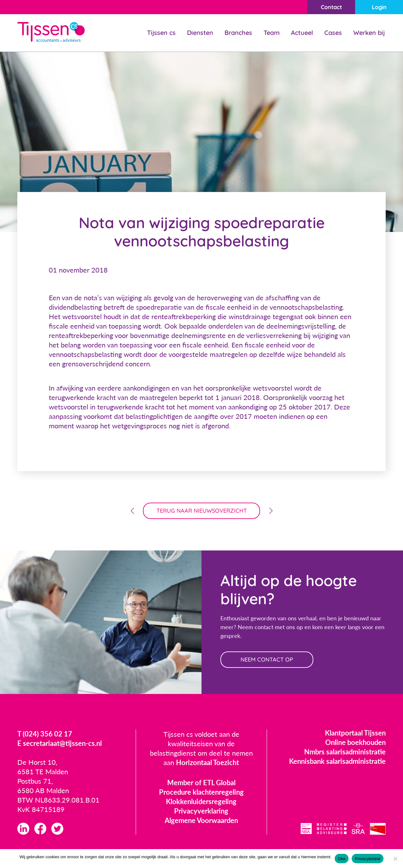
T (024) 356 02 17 (45, 734)
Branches (238, 33)
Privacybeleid (368, 859)
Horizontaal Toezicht (207, 762)
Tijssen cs (161, 33)
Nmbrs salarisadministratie (345, 752)
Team (272, 33)
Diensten (200, 33)
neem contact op (267, 659)
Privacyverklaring (201, 811)
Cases (333, 33)
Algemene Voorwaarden (201, 820)
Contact (331, 7)
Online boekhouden (355, 742)
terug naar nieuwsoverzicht (202, 511)
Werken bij (369, 33)
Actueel (302, 33)
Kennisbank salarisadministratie (337, 761)
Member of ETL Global (201, 783)
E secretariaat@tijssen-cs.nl (60, 743)
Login (379, 7)
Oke (342, 859)
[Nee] (395, 859)
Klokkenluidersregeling (201, 801)
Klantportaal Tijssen (355, 733)
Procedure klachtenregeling (201, 792)
